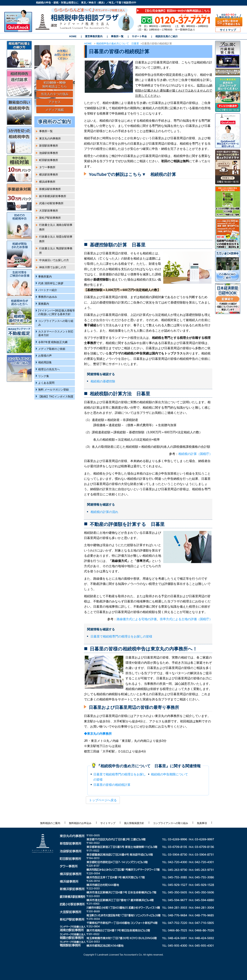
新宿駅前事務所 (49, 146)
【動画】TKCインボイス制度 (56, 397)
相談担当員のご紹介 (167, 36)
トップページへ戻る (103, 800)
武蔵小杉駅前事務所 (51, 203)
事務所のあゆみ (48, 297)
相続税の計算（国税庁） (195, 454)
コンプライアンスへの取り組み (56, 323)
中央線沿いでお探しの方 (54, 260)
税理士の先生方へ (49, 369)
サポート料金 (139, 36)
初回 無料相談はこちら (55, 85)
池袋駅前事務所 (49, 153)
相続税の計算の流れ (104, 512)
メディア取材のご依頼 (52, 349)
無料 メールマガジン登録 (53, 390)
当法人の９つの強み (55, 94)
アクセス (55, 102)
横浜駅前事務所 (49, 175)
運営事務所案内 (94, 36)
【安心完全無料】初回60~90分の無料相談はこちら (177, 11)
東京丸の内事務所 (50, 139)
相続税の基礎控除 (103, 381)
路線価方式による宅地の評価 (137, 619)
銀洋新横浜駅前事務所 (53, 196)
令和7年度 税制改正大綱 (53, 342)
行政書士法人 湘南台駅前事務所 (56, 227)
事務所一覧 (117, 36)
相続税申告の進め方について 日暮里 (118, 43)
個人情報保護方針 (134, 823)
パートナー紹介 (48, 290)
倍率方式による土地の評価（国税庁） (186, 619)
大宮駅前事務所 (49, 211)
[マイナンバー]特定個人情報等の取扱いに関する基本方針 (57, 312)
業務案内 (44, 304)
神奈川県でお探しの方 (53, 267)
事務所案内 (45, 277)
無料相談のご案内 (50, 823)
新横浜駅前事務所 (50, 189)
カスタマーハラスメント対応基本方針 (56, 333)
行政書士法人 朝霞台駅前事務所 (56, 239)
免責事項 (202, 823)
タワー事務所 (47, 167)
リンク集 (44, 376)
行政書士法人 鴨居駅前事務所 (56, 251)
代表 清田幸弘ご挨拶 (51, 283)
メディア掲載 (55, 110)
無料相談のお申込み (80, 823)
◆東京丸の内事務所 (98, 734)
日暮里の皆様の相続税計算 (112, 785)
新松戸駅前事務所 (50, 218)
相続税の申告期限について (169, 774)
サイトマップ (228, 30)
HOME (73, 36)
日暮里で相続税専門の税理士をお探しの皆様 (121, 636)
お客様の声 (45, 356)
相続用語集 (45, 362)
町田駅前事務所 (49, 160)
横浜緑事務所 (47, 182)
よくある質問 (46, 383)
